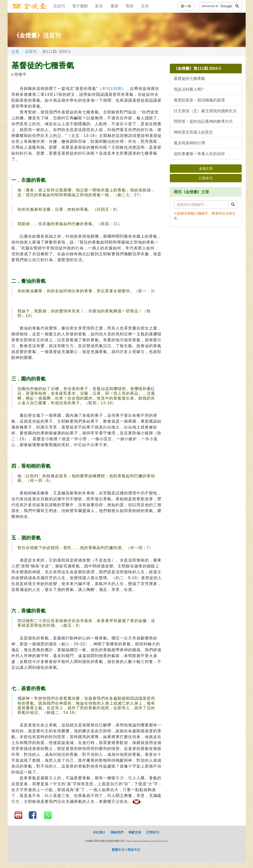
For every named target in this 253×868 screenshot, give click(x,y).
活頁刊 (59, 6)
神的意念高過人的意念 (193, 132)
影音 (99, 6)
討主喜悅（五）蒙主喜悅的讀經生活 (205, 111)
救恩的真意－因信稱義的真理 (199, 100)
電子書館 (80, 6)
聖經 (130, 6)
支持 (145, 6)
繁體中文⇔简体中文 (126, 850)
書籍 (114, 6)
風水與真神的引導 (189, 143)
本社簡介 (99, 832)
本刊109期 (112, 89)
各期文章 (206, 169)
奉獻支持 (135, 832)
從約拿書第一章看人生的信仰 (199, 154)
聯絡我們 (117, 832)
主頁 (15, 52)
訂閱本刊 (206, 178)
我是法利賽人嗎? (189, 89)
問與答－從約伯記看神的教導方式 (203, 121)
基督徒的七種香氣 (189, 79)
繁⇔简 (186, 6)
